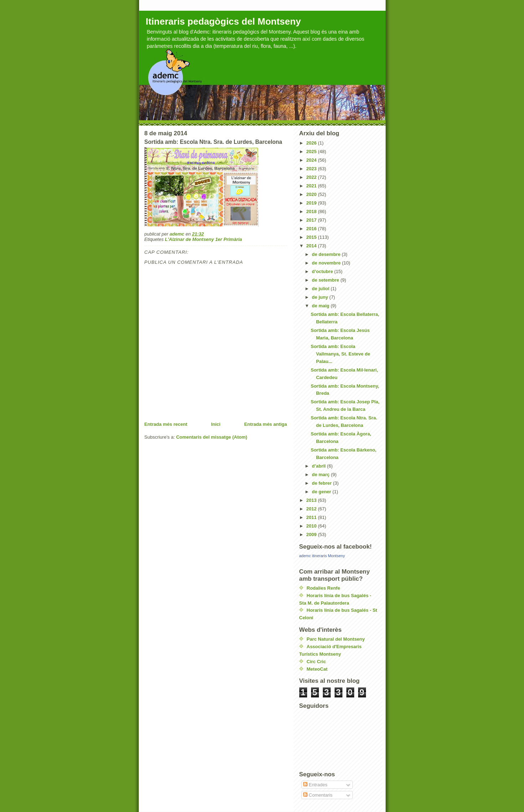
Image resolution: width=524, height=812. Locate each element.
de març (321, 475)
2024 (312, 160)
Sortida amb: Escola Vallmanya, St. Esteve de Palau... (340, 354)
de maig (321, 306)
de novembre (327, 263)
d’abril (319, 466)
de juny (320, 297)
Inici (216, 424)
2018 (312, 211)
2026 (312, 143)
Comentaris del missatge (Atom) (212, 437)
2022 (312, 177)
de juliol (321, 289)
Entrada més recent (166, 424)
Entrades (315, 785)
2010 (312, 526)
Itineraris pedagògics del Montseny (223, 21)
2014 (312, 246)
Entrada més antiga (266, 424)
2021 (312, 186)
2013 (312, 500)
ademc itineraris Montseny (322, 556)
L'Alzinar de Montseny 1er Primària (203, 239)
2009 (312, 534)
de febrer (322, 483)
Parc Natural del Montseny (336, 639)
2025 (312, 152)
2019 (312, 203)
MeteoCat (317, 669)
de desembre (327, 254)
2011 (312, 517)
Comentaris (318, 795)
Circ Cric (316, 662)
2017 (312, 220)
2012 (312, 509)
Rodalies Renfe (324, 588)
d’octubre (323, 271)
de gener (322, 492)
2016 (312, 229)
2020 (312, 194)
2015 (312, 237)
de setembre (326, 280)
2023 (312, 169)
